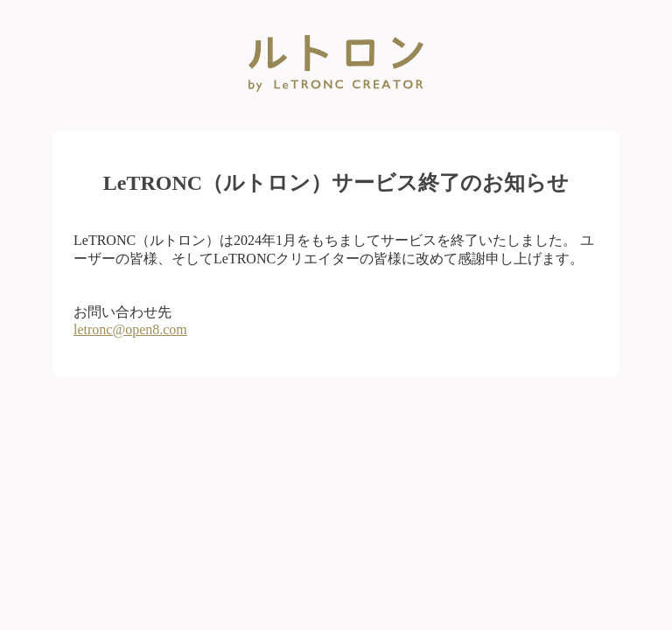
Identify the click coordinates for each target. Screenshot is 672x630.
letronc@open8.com (130, 329)
